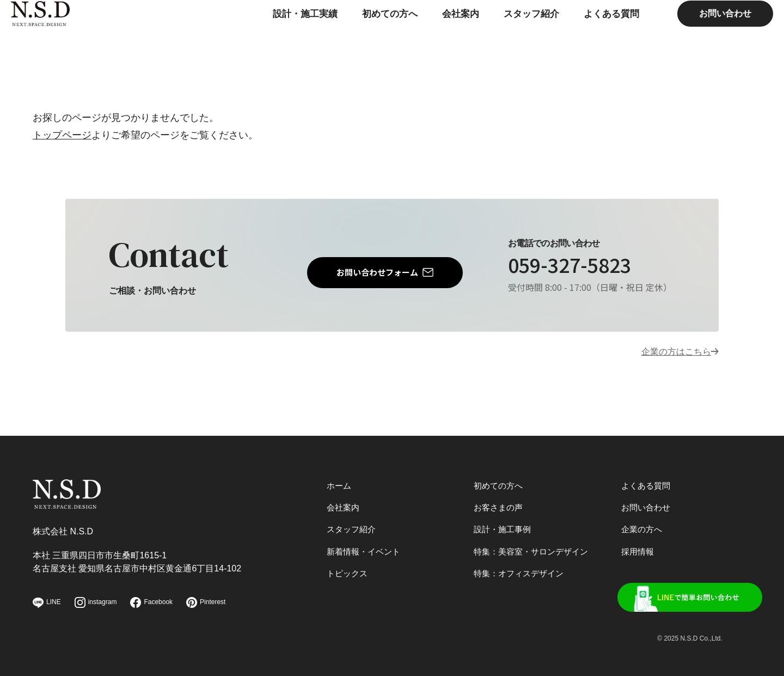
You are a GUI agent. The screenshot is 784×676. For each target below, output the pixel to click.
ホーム (340, 479)
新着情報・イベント (366, 548)
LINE (47, 603)
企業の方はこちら (672, 354)
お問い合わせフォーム (377, 273)
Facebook (151, 602)
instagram (96, 602)
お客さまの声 (500, 501)
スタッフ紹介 (505, 35)
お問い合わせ (703, 35)
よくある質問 (588, 35)
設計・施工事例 (504, 525)
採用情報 (639, 548)
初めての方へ (358, 35)
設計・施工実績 (269, 35)
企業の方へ (643, 525)
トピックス (348, 571)
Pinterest (206, 602)
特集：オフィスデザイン (522, 571)
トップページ (62, 135)
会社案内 (431, 35)
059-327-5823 (579, 266)
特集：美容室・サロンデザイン (535, 548)
